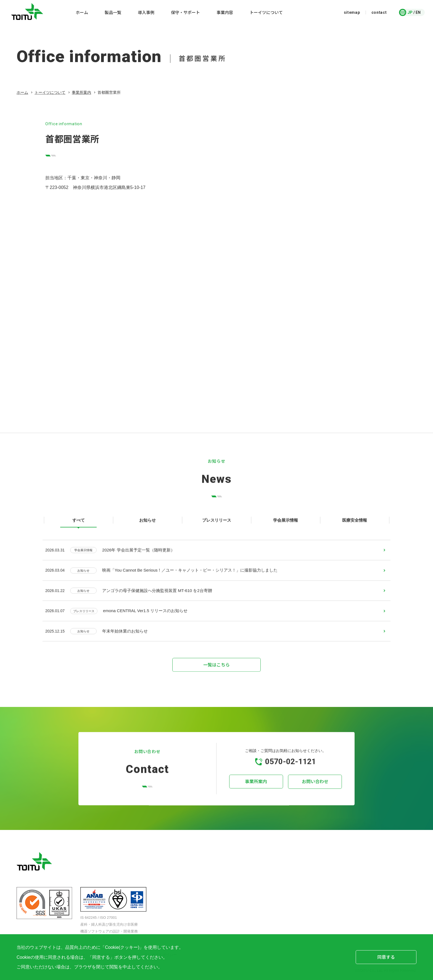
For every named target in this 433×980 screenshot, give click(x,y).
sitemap (352, 12)
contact (379, 12)
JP (410, 12)
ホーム (22, 92)
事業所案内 (81, 92)
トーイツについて (50, 92)
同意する (386, 957)
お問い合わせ (313, 789)
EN (418, 12)
